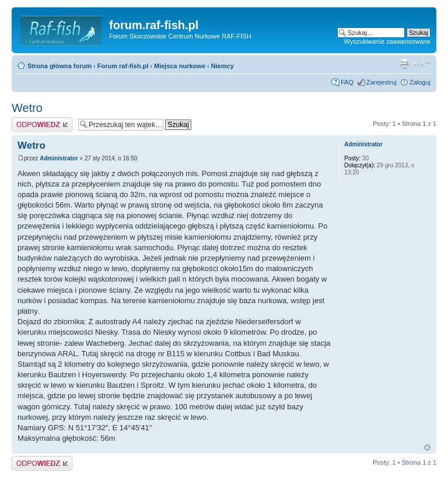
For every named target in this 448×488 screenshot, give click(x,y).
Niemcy (223, 66)
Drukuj (404, 64)
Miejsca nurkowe (180, 66)
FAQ (347, 82)
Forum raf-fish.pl (123, 66)
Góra (427, 447)
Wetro (27, 108)
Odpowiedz (42, 124)
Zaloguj (420, 82)
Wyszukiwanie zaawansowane (387, 41)
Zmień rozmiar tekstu (422, 64)
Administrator (59, 158)
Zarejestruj (381, 82)
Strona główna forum (60, 66)
